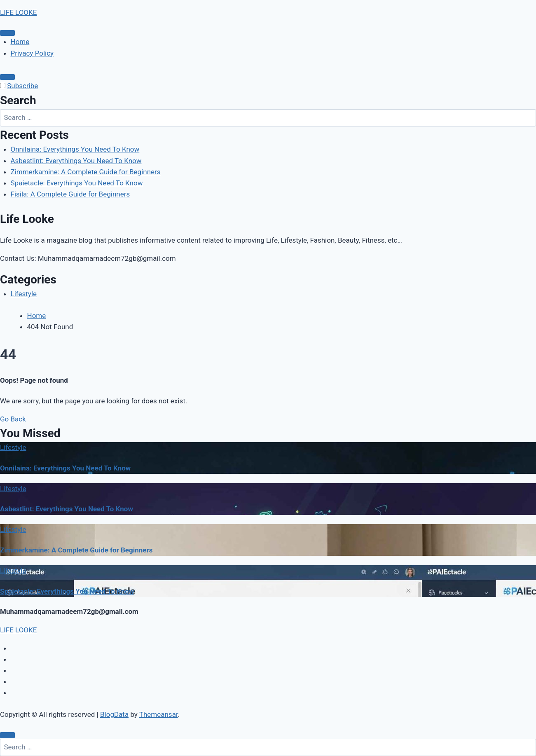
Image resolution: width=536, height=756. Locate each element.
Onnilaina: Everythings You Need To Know (75, 149)
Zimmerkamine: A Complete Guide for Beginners (86, 172)
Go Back (13, 419)
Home (20, 42)
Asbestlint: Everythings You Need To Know (76, 161)
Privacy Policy (32, 53)
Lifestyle (24, 294)
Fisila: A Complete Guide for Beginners (70, 194)
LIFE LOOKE (18, 12)
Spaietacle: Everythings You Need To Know (77, 183)
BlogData (114, 714)
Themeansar (159, 714)
